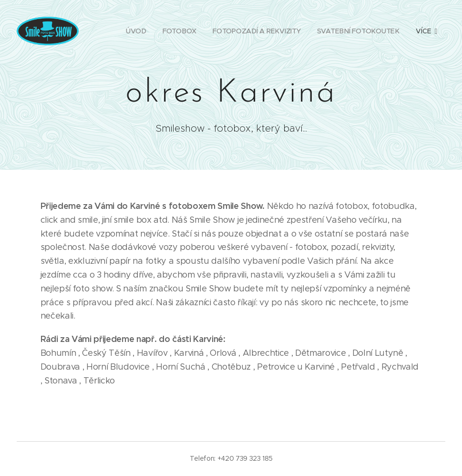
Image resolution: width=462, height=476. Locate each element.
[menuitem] (135, 31)
